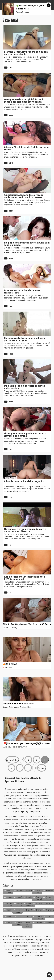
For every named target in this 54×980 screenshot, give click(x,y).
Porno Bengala (39, 898)
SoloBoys (11, 923)
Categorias (15, 955)
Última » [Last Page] (42, 768)
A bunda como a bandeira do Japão (24, 481)
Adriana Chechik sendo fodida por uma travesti (26, 148)
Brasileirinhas (22, 891)
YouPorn (30, 916)
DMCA (25, 955)
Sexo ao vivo (28, 925)
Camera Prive (20, 924)
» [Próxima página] (34, 768)
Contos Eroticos (39, 917)
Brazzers (40, 923)
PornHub (30, 897)
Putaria (39, 903)
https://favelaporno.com (20, 936)
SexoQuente (31, 910)
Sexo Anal (19, 911)
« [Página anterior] (22, 760)
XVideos (20, 916)
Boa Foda (9, 892)
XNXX (9, 916)
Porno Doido (19, 904)
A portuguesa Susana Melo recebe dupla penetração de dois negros (24, 196)
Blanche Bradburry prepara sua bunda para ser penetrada (26, 53)
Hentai (29, 891)
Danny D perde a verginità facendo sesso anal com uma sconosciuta (24, 101)
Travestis (40, 910)
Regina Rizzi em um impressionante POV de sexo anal (24, 578)
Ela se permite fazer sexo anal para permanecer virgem (24, 339)
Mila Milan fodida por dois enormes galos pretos (24, 387)
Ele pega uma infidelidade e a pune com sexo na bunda (27, 244)
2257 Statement (37, 955)
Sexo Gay (38, 892)
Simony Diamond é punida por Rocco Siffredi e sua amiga (25, 435)
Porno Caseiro (10, 904)
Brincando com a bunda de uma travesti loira (22, 291)
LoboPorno (21, 897)
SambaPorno (12, 910)
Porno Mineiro (29, 904)
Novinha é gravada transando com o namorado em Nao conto (25, 530)
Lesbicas (10, 897)
